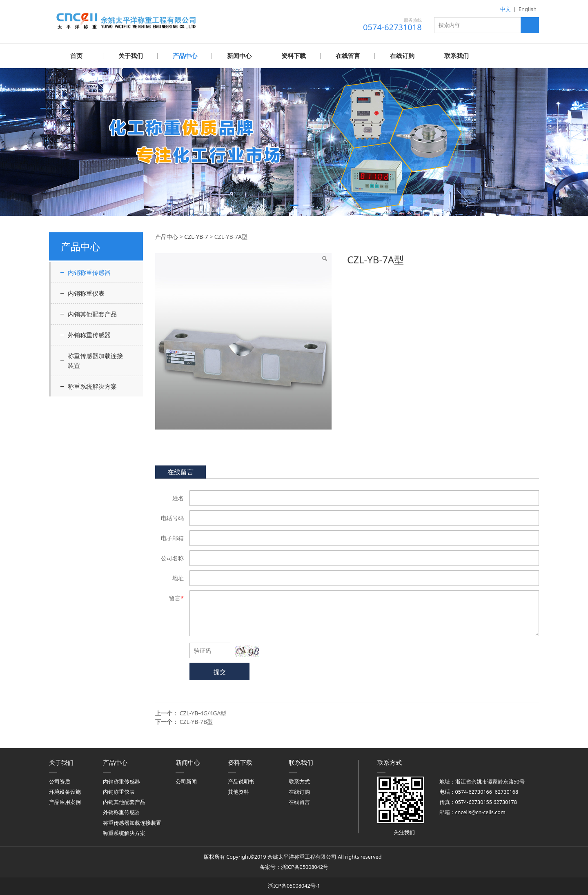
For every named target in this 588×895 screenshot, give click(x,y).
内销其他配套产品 (92, 314)
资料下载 (294, 56)
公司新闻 (186, 781)
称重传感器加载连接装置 (95, 360)
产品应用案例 (65, 802)
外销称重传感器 (89, 334)
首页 (76, 56)
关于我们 (131, 56)
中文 (506, 9)
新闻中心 (239, 56)
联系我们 (457, 56)
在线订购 (402, 56)
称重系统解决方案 (92, 386)
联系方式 (299, 781)
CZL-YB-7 (196, 236)
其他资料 (238, 791)
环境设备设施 (65, 791)
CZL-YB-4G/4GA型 (203, 713)
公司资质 (60, 781)
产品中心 (185, 56)
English (528, 9)
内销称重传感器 (89, 272)
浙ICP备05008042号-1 (294, 885)
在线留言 (348, 56)
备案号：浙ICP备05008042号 (294, 867)
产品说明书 (241, 781)
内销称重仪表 (86, 293)
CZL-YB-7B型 (196, 721)
